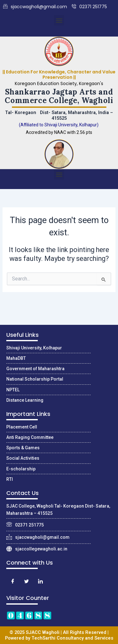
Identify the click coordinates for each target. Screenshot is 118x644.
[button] (59, 20)
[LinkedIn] (40, 582)
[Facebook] (13, 582)
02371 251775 (89, 7)
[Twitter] (26, 582)
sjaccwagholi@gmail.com (35, 7)
